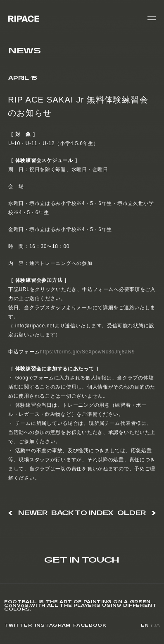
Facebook (90, 626)
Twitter (18, 626)
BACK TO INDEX (82, 513)
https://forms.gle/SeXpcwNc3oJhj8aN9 (87, 352)
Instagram (53, 626)
